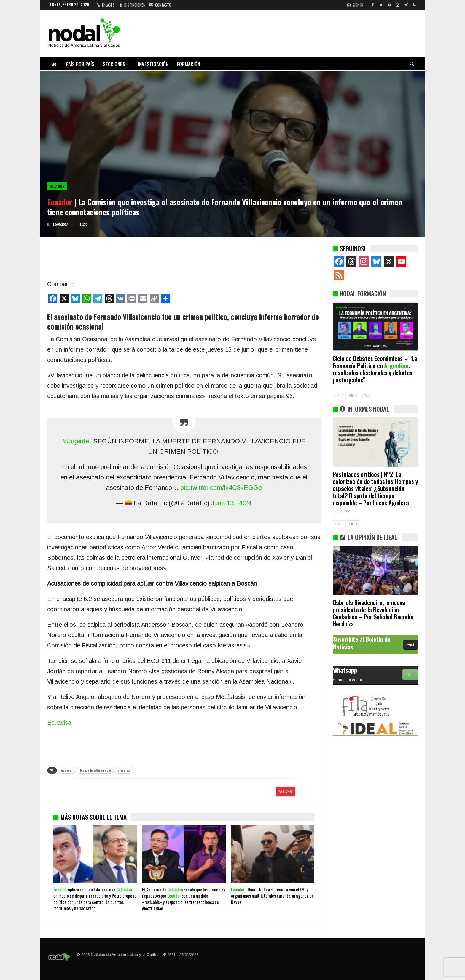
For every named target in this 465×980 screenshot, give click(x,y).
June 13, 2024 (231, 503)
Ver (410, 675)
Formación (189, 64)
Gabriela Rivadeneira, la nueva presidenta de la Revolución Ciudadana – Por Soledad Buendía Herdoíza (373, 613)
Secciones (114, 64)
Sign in (355, 5)
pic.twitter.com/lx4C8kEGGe (221, 488)
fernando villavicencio (95, 770)
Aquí (410, 644)
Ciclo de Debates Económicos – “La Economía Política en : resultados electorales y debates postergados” (375, 369)
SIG (353, 396)
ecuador (67, 770)
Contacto (160, 5)
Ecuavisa (59, 723)
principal (124, 770)
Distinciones (132, 5)
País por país (80, 64)
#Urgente (75, 441)
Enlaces (106, 5)
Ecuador (57, 186)
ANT (339, 396)
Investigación (153, 64)
